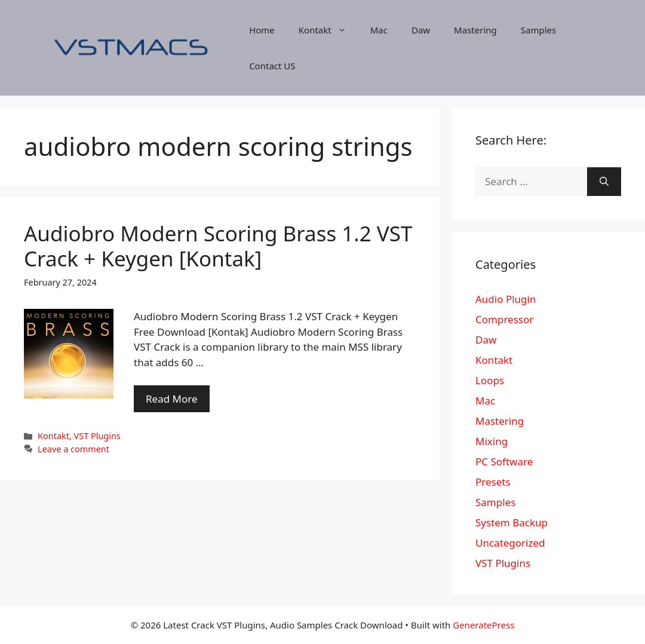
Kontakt (328, 30)
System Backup (512, 522)
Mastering (475, 30)
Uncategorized (510, 543)
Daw (421, 30)
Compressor (504, 319)
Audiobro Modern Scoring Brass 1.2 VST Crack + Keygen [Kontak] (218, 246)
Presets (493, 482)
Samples (538, 30)
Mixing (492, 441)
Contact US (272, 66)
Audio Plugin (506, 299)
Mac (379, 30)
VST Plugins (97, 436)
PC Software (504, 461)
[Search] (604, 182)
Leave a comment (73, 449)
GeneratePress (483, 625)
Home (262, 30)
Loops (490, 380)
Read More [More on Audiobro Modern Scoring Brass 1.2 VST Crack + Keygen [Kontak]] (172, 399)
